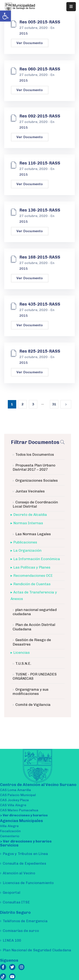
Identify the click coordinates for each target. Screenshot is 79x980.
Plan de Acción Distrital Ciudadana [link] (34, 627)
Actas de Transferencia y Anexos (34, 595)
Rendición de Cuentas (32, 584)
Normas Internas (28, 523)
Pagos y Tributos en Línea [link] (25, 854)
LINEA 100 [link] (12, 940)
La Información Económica (37, 559)
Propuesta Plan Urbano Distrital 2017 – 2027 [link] (34, 467)
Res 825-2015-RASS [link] (40, 351)
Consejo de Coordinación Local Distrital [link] (35, 504)
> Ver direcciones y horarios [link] (24, 815)
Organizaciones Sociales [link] (37, 480)
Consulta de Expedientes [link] (24, 863)
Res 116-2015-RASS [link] (40, 163)
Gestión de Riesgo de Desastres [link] (32, 642)
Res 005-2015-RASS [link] (40, 22)
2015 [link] (24, 33)
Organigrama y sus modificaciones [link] (31, 692)
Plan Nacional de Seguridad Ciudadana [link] (37, 950)
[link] (5, 16)
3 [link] (33, 404)
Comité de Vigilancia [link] (33, 705)
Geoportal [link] (11, 892)
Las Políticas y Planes (32, 567)
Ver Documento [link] (30, 43)
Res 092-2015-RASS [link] (40, 116)
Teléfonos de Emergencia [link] (25, 921)
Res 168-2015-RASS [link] (40, 257)
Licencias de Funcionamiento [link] (28, 883)
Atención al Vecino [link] (19, 873)
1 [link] (12, 404)
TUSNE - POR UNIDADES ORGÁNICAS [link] (35, 676)
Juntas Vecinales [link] (30, 491)
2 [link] (23, 404)
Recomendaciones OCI (33, 576)
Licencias (21, 652)
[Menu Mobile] (71, 7)
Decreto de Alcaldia (30, 515)
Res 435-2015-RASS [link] (40, 304)
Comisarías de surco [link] (21, 931)
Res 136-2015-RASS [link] (40, 210)
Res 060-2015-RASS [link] (40, 69)
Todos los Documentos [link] (35, 454)
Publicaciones (25, 542)
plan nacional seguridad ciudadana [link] (35, 612)
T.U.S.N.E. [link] (23, 663)
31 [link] (54, 404)
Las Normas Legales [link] (33, 534)
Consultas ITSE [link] (16, 902)
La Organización (27, 550)
